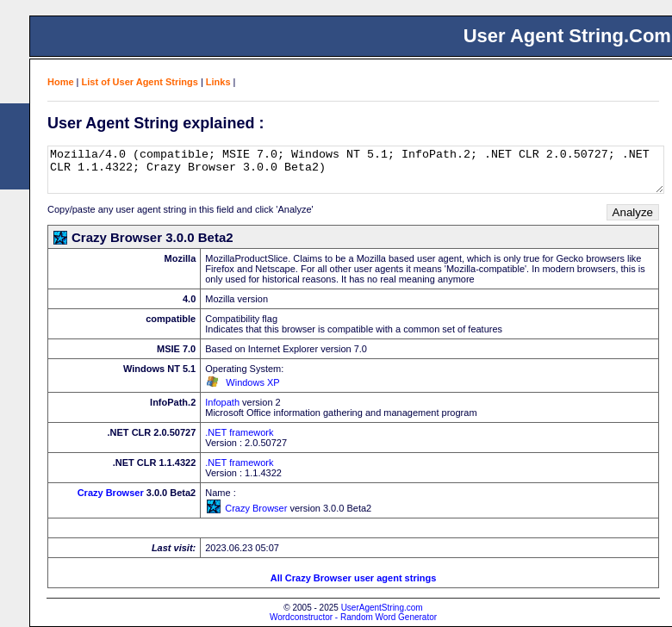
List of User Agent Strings (140, 82)
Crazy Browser (111, 493)
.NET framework (239, 432)
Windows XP (252, 382)
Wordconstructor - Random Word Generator (353, 617)
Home (61, 82)
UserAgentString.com (382, 608)
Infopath (222, 402)
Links (218, 82)
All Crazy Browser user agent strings (354, 578)
